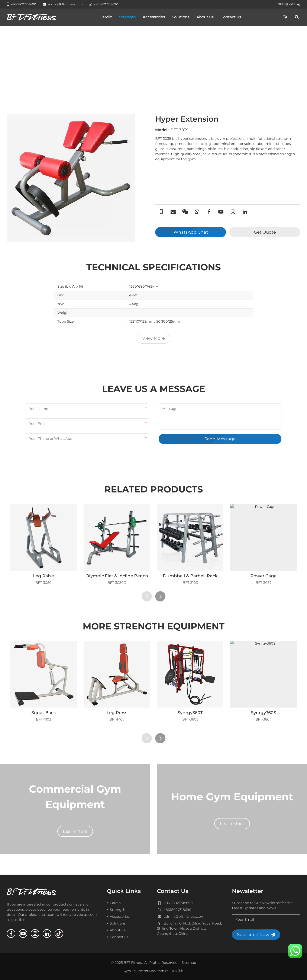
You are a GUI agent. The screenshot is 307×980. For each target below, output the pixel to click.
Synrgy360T (190, 713)
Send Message (220, 439)
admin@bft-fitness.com (63, 4)
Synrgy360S (264, 713)
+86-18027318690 (21, 4)
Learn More (75, 831)
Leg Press (117, 713)
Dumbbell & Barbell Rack (190, 576)
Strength (127, 17)
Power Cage (264, 576)
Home (16, 88)
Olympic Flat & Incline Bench (117, 576)
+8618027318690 (104, 4)
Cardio (106, 17)
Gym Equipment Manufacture (146, 971)
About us (205, 17)
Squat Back (44, 713)
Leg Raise (43, 576)
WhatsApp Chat (191, 232)
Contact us (231, 17)
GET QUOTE (289, 4)
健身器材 (178, 971)
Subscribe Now (256, 935)
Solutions (181, 17)
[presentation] (147, 596)
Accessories (154, 17)
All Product (34, 88)
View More (153, 338)
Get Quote (265, 232)
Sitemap (189, 963)
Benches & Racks (81, 88)
